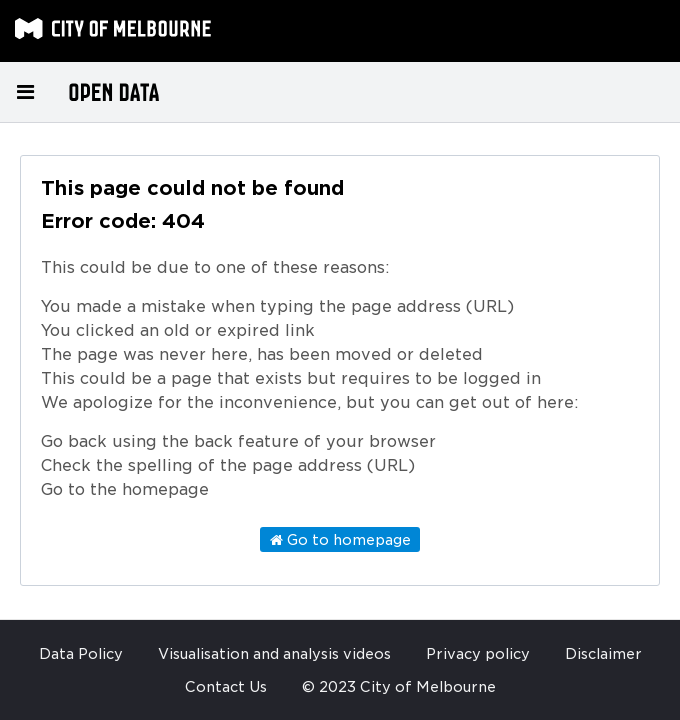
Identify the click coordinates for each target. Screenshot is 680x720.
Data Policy (81, 654)
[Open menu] (25, 92)
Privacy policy (478, 654)
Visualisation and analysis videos (274, 654)
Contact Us (226, 687)
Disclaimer (603, 654)
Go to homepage (340, 540)
